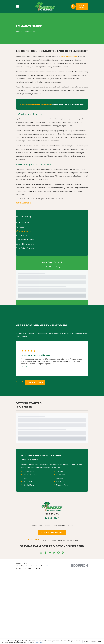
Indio (26, 478)
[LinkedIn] (54, 553)
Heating (48, 525)
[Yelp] (63, 553)
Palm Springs (61, 482)
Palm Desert (28, 482)
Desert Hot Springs (30, 475)
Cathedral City (29, 472)
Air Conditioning (37, 525)
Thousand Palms (62, 485)
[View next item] (22, 382)
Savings (70, 525)
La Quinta (60, 478)
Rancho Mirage (29, 485)
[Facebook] (46, 553)
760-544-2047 (52, 514)
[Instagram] (58, 553)
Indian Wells (61, 475)
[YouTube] (50, 553)
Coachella (60, 472)
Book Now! (82, 6)
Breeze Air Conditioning (69, 57)
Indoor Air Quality (59, 525)
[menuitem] (52, 223)
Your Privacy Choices (40, 566)
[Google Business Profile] (41, 553)
